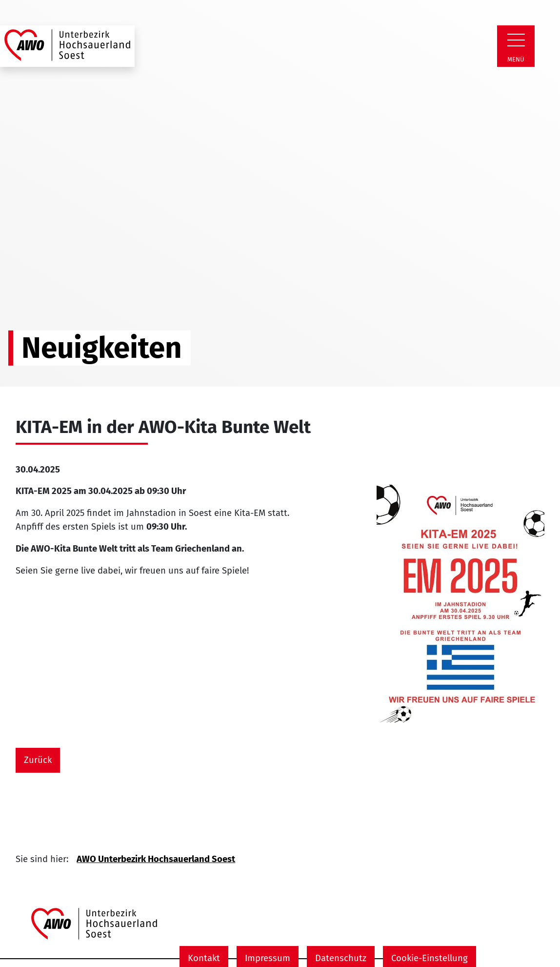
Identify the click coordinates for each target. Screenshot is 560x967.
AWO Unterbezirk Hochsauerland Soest (156, 859)
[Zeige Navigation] (516, 40)
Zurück (38, 760)
